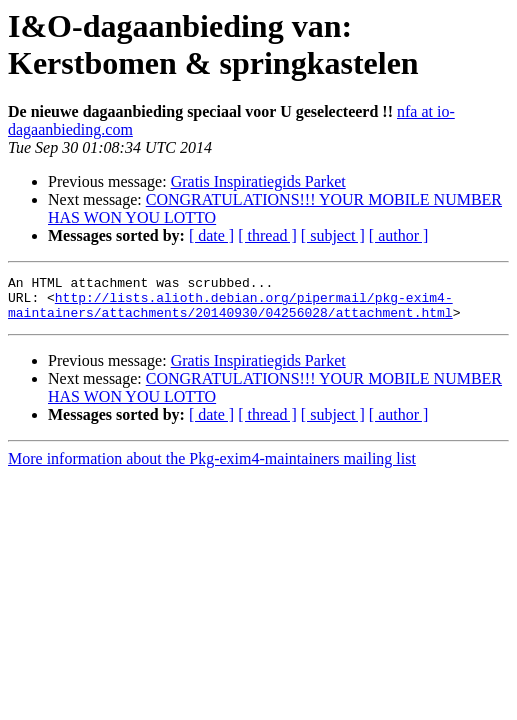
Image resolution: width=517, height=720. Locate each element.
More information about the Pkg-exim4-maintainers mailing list (212, 467)
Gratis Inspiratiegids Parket (258, 181)
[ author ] (399, 235)
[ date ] (211, 235)
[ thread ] (267, 235)
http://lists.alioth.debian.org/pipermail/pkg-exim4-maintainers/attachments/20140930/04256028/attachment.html (230, 312)
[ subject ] (333, 235)
